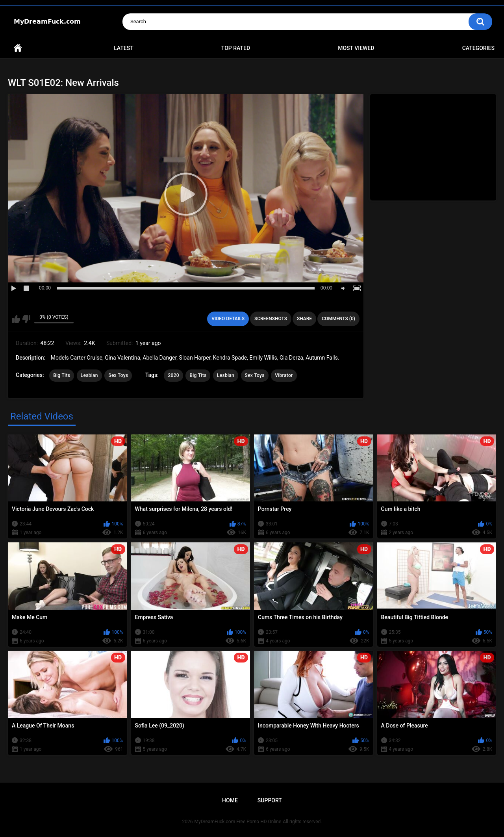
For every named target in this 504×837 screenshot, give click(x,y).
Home (18, 48)
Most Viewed (356, 48)
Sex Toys (118, 375)
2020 (173, 375)
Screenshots (271, 319)
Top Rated (236, 48)
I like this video (16, 319)
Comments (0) (338, 319)
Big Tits (62, 375)
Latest (124, 48)
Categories (478, 48)
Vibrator (284, 375)
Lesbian (89, 375)
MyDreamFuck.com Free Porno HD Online (238, 822)
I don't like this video (26, 319)
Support (270, 800)
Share (304, 319)
